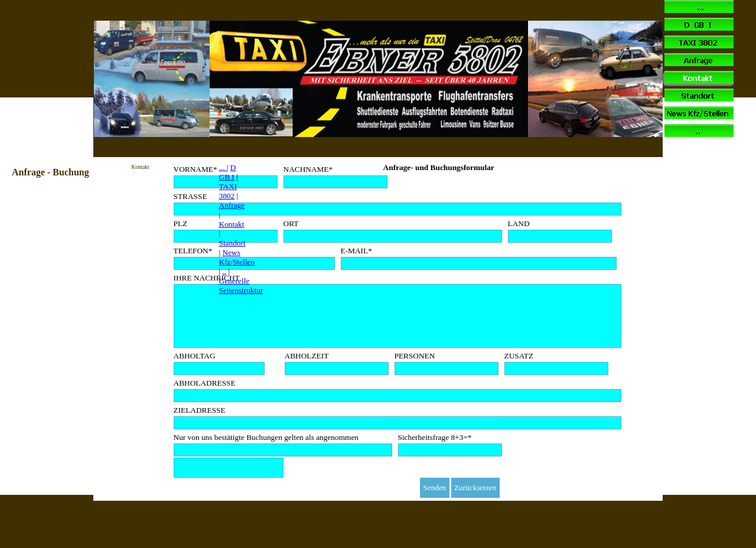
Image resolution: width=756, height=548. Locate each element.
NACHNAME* (308, 169)
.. (225, 271)
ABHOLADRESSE (205, 383)
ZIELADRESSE (200, 410)
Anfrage (232, 205)
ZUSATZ (519, 356)
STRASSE (190, 196)
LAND (519, 224)
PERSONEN (415, 356)
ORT (291, 224)
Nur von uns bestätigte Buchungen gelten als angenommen (266, 437)
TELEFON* (193, 251)
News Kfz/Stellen (237, 257)
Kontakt (232, 224)
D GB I (228, 172)
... (223, 167)
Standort (232, 243)
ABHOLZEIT (307, 356)
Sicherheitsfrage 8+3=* (435, 437)
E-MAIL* (356, 251)
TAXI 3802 (228, 191)
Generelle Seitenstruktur (241, 286)
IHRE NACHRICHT (207, 278)
